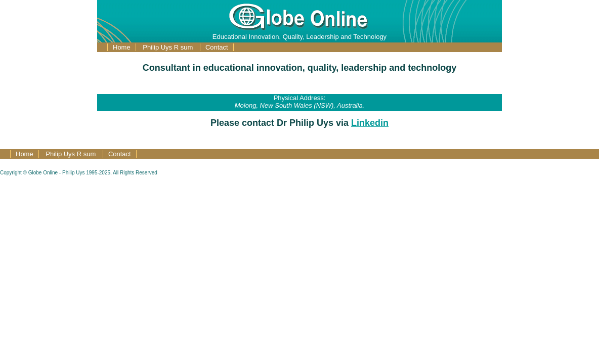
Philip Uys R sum (169, 47)
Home (122, 47)
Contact (217, 47)
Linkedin (370, 123)
